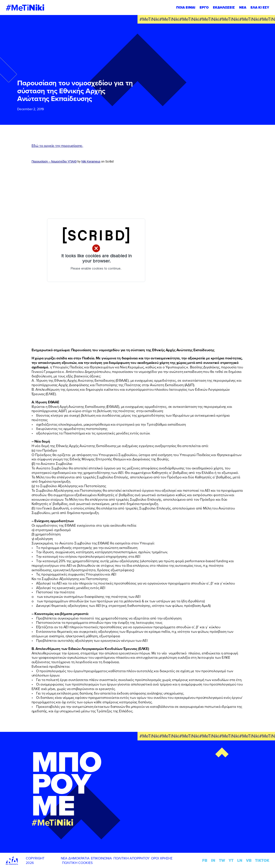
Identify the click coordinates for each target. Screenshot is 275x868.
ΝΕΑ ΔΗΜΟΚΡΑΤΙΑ (75, 858)
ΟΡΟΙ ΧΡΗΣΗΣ (162, 858)
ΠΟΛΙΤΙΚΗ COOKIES (77, 863)
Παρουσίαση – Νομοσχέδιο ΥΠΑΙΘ (54, 161)
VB (249, 860)
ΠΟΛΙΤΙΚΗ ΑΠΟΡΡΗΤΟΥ (131, 858)
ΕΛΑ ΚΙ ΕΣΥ (260, 7)
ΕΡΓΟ (204, 7)
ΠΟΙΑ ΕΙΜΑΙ (186, 7)
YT (231, 860)
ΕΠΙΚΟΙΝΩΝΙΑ (101, 858)
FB (205, 860)
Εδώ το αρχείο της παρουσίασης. (57, 145)
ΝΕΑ (243, 7)
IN (213, 860)
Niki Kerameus (91, 161)
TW (222, 860)
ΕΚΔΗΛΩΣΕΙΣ (224, 7)
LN (240, 860)
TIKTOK (262, 860)
